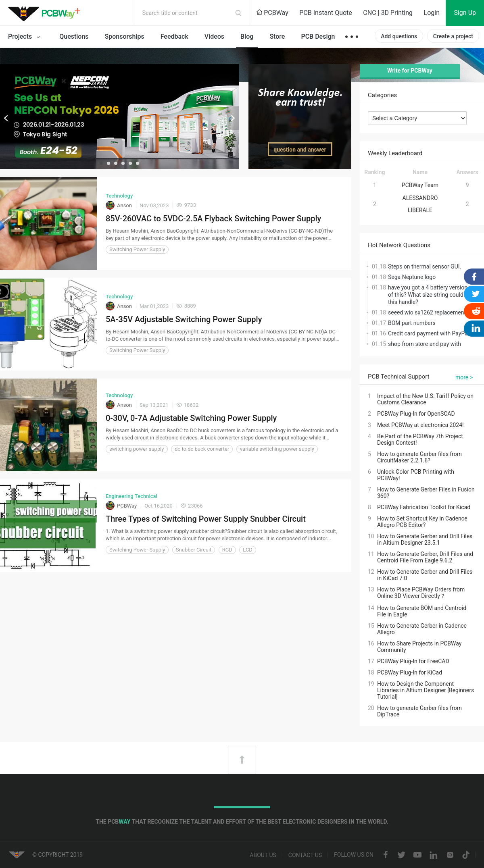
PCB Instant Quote (326, 13)
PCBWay (272, 13)
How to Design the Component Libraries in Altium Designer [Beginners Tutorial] (426, 690)
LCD (248, 550)
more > (464, 377)
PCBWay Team (420, 185)
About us (263, 855)
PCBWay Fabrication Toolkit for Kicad (424, 507)
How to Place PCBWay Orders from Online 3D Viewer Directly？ (421, 593)
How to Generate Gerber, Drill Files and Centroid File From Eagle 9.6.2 (425, 557)
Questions (74, 36)
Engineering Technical (131, 496)
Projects (26, 37)
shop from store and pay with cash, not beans (425, 348)
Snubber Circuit (194, 550)
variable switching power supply (277, 449)
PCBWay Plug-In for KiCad (410, 672)
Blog (247, 36)
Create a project (453, 36)
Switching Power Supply (137, 249)
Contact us (305, 855)
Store (277, 36)
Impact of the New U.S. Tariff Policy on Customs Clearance (425, 399)
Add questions (399, 36)
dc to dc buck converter (202, 449)
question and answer (300, 150)
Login (432, 13)
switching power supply (137, 449)
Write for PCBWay (410, 71)
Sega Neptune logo (412, 277)
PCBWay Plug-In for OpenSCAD (416, 414)
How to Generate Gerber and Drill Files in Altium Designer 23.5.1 (425, 539)
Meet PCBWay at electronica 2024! (420, 425)
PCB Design (318, 36)
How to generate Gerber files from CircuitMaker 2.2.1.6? (419, 457)
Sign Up (465, 13)
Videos (214, 36)
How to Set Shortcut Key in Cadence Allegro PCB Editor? (422, 522)
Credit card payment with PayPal (429, 333)
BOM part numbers (412, 323)
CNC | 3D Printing (388, 13)
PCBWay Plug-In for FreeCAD (413, 661)
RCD (227, 550)
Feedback (174, 36)
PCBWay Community (46, 13)
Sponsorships (125, 36)
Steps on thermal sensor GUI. (425, 266)
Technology (119, 196)
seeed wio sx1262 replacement (427, 312)
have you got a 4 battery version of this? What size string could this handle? (428, 295)
